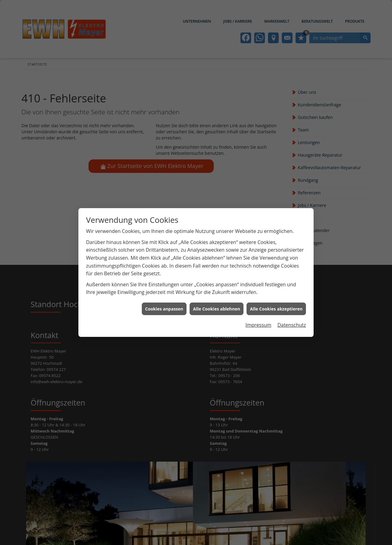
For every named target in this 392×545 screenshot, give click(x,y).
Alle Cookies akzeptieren (276, 302)
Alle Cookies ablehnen (217, 302)
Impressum (258, 319)
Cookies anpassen (164, 302)
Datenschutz (292, 319)
